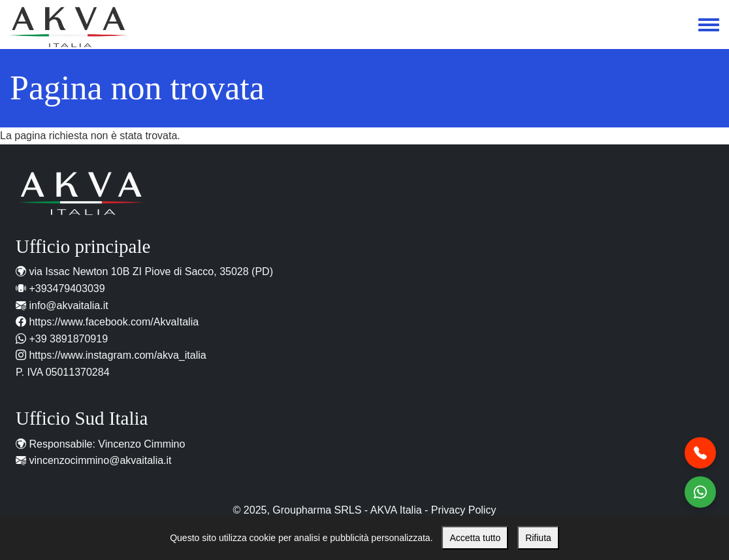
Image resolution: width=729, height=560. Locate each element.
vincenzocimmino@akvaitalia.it (100, 460)
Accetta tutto (475, 538)
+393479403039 (67, 288)
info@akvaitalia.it (68, 305)
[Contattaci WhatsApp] (700, 492)
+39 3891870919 (68, 339)
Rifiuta (538, 538)
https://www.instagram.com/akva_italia (117, 355)
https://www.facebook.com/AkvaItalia (114, 322)
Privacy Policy (464, 510)
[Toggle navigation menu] (709, 25)
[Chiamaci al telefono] (700, 453)
